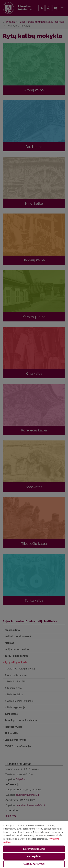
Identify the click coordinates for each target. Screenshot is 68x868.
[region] (34, 844)
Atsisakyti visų (34, 856)
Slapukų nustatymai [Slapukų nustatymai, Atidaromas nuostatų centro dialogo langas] (34, 864)
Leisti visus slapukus (34, 849)
